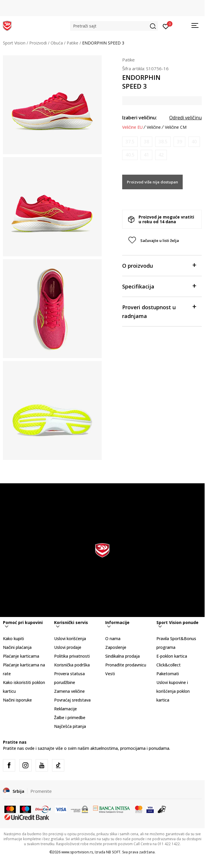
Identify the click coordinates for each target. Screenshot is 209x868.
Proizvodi (38, 43)
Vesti (110, 674)
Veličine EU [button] (132, 127)
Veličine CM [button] (176, 127)
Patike (72, 43)
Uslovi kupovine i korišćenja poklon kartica (173, 691)
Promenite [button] (41, 791)
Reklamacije (65, 709)
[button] (114, 26)
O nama (113, 638)
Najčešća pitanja (70, 726)
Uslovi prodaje (68, 647)
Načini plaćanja (17, 647)
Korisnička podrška (72, 665)
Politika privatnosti (72, 656)
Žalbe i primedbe (70, 717)
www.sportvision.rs (77, 852)
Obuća (57, 43)
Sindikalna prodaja (122, 656)
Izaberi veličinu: (140, 118)
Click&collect (169, 665)
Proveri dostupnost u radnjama (159, 311)
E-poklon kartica (172, 656)
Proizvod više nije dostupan (152, 182)
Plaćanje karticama (21, 656)
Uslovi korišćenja (70, 638)
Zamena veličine (69, 691)
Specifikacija (159, 286)
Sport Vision (14, 43)
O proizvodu (159, 265)
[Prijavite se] (166, 26)
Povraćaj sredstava (72, 700)
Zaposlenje (116, 647)
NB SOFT (113, 852)
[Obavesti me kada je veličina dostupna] (130, 142)
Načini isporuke (17, 700)
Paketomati (168, 674)
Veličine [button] (154, 127)
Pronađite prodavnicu (126, 665)
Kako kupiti (13, 638)
